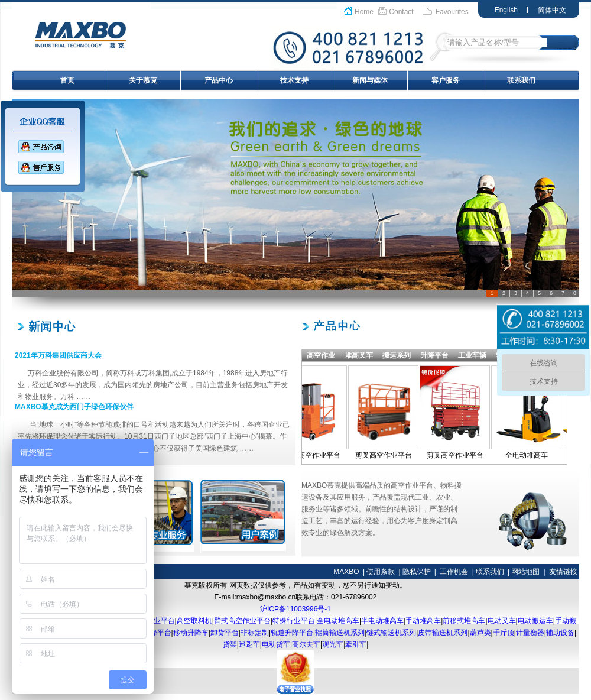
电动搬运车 (535, 621)
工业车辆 (472, 355)
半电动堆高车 (382, 621)
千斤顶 (504, 633)
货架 (230, 644)
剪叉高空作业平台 (387, 455)
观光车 (333, 644)
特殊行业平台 (294, 621)
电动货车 (276, 644)
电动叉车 (502, 621)
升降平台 (434, 355)
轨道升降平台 (292, 633)
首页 (67, 80)
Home (364, 12)
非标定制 (255, 633)
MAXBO (346, 572)
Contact (401, 12)
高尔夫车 (306, 644)
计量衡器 (530, 633)
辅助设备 (560, 633)
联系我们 (521, 80)
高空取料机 (194, 621)
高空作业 (321, 355)
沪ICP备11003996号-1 (295, 609)
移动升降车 (191, 633)
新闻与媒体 (370, 80)
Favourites (452, 12)
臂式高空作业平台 (242, 621)
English (506, 10)
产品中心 (219, 80)
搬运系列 (397, 355)
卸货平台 (225, 633)
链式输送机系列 (391, 633)
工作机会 (454, 572)
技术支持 (294, 80)
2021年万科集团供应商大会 (58, 355)
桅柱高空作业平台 (316, 455)
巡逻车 (249, 644)
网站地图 (525, 572)
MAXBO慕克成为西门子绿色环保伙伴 (74, 407)
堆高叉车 (359, 355)
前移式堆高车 (464, 621)
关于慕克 (143, 80)
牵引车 (356, 644)
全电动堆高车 (530, 455)
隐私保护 (417, 572)
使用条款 (381, 572)
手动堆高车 (423, 621)
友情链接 (563, 572)
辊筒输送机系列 (340, 633)
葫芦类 (480, 633)
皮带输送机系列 (443, 633)
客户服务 (446, 80)
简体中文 (552, 10)
